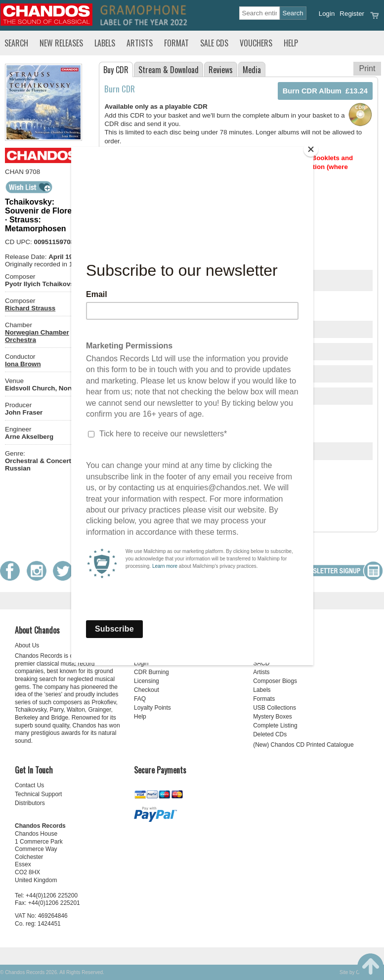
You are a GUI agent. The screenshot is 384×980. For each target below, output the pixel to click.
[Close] (311, 149)
